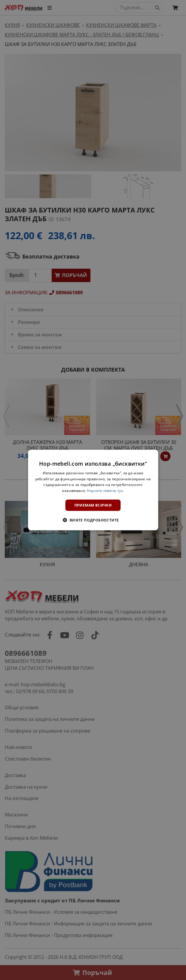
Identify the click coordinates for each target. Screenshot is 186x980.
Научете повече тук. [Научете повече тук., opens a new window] (105, 491)
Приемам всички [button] (93, 505)
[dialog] (93, 490)
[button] (93, 520)
